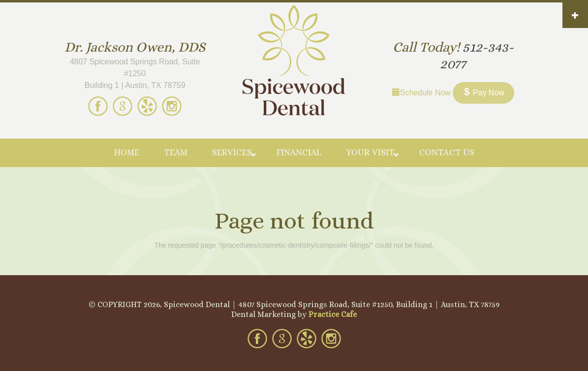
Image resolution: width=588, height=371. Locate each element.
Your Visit (370, 152)
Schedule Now (421, 93)
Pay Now (483, 93)
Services (232, 152)
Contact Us (447, 152)
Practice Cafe (333, 314)
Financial (299, 152)
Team (176, 152)
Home (127, 152)
